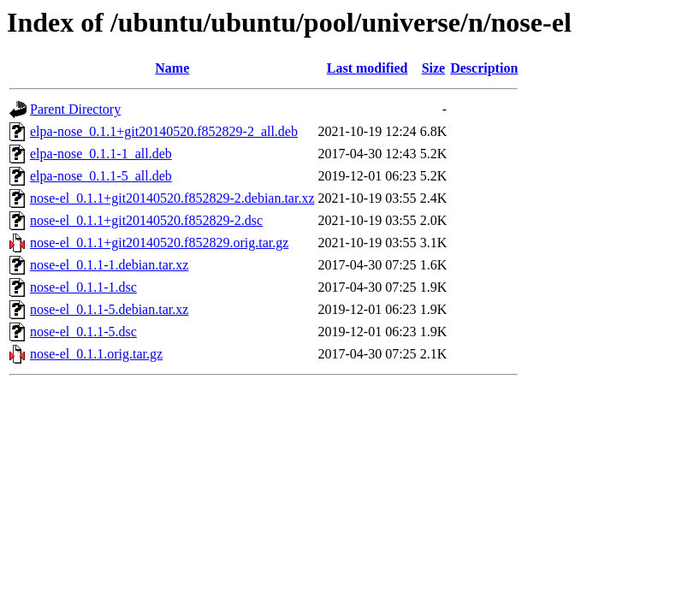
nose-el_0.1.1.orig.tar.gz (96, 354)
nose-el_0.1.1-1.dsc (83, 287)
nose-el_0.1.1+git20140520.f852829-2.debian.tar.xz (172, 198)
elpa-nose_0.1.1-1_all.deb (101, 154)
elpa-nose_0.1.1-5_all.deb (101, 176)
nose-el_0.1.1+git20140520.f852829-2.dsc (146, 220)
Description (484, 68)
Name (172, 68)
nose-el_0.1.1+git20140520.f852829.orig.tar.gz (159, 243)
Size (434, 68)
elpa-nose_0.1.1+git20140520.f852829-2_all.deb (164, 131)
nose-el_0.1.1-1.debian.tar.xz (109, 265)
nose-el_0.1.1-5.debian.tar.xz (109, 309)
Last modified (368, 68)
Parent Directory (75, 109)
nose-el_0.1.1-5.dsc (83, 332)
